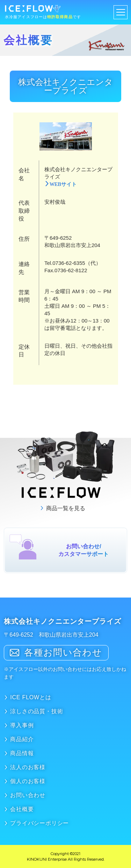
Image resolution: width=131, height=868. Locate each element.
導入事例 (22, 725)
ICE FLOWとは (31, 697)
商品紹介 (22, 739)
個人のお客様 (28, 781)
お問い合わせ (28, 795)
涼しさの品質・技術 (37, 711)
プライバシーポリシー (39, 823)
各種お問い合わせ (63, 652)
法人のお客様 (28, 767)
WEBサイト (63, 184)
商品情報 (22, 753)
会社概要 (22, 809)
